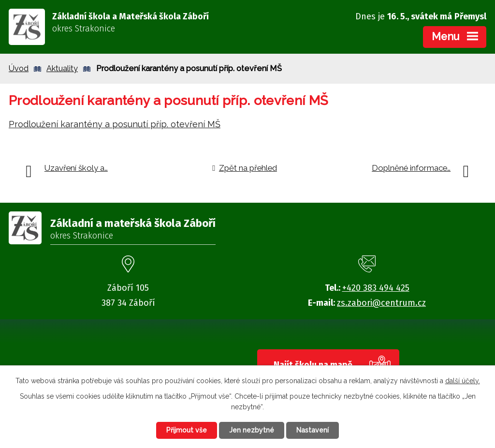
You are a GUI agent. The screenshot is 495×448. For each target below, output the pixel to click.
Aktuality (62, 68)
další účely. (463, 381)
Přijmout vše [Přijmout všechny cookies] (187, 430)
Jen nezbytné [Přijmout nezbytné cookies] (252, 430)
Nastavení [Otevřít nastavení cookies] (313, 430)
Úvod (19, 68)
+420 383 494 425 (376, 288)
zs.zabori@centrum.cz (381, 303)
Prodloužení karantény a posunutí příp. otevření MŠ (115, 124)
